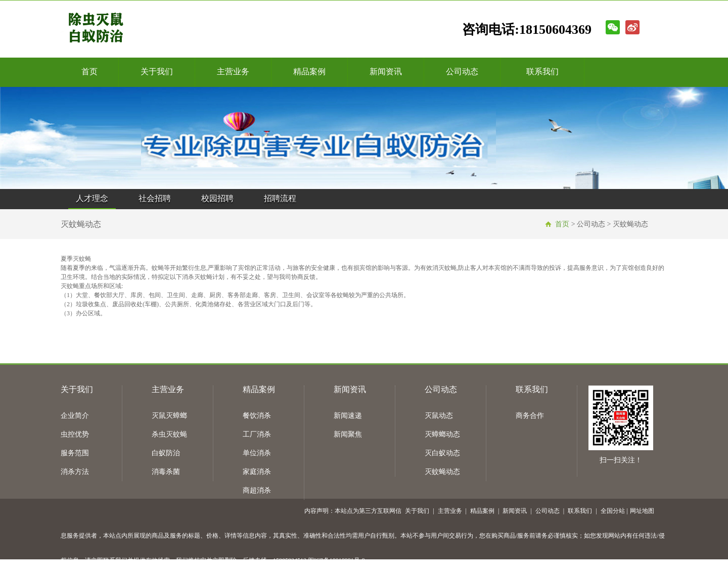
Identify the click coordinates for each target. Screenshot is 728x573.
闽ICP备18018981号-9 (336, 560)
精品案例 (309, 71)
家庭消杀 (257, 472)
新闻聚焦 (348, 434)
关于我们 (157, 71)
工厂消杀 (257, 434)
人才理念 (92, 198)
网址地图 (642, 511)
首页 (89, 71)
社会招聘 (155, 198)
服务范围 (75, 453)
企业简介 (75, 416)
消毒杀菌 (166, 472)
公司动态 (462, 71)
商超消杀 (257, 490)
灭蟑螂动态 (442, 434)
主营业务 (233, 71)
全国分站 (613, 511)
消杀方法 (75, 472)
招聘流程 (280, 198)
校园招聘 (217, 198)
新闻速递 (348, 416)
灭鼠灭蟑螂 (169, 416)
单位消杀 (257, 453)
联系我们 (542, 71)
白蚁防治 (166, 453)
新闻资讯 (386, 71)
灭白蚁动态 (442, 453)
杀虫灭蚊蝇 (169, 434)
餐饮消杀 (257, 416)
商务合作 (530, 416)
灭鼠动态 (439, 416)
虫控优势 (75, 434)
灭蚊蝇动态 (442, 472)
